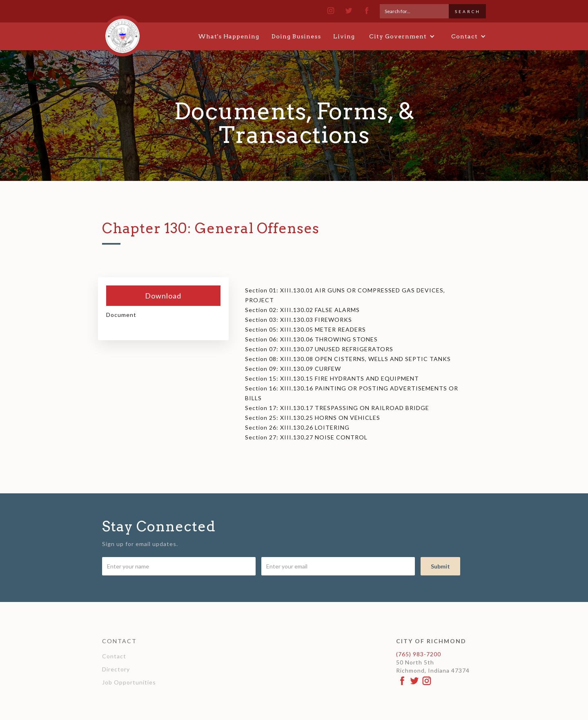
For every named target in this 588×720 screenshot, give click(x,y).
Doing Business (296, 36)
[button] (402, 36)
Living (344, 36)
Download (163, 296)
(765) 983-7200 (419, 654)
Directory (116, 669)
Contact (114, 656)
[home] (122, 32)
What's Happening (229, 36)
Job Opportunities (129, 682)
